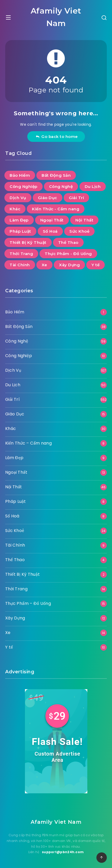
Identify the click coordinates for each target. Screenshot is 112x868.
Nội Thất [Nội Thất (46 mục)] (84, 220)
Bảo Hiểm (15, 312)
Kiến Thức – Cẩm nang (28, 443)
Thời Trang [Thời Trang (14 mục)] (21, 254)
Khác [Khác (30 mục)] (15, 209)
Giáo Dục (15, 414)
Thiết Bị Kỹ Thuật (22, 574)
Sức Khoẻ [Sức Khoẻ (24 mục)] (79, 231)
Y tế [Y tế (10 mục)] (95, 265)
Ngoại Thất (16, 472)
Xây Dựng (15, 618)
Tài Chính (15, 545)
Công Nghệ (17, 341)
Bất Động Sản (19, 327)
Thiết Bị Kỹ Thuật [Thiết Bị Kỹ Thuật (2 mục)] (28, 242)
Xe (8, 633)
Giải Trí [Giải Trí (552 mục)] (76, 198)
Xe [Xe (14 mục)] (44, 265)
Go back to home (57, 137)
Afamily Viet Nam (56, 17)
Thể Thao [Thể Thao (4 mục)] (68, 242)
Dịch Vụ (13, 370)
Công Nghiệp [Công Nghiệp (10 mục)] (24, 186)
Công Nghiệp (19, 356)
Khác (11, 429)
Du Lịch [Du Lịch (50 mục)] (93, 186)
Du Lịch (13, 385)
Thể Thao (15, 560)
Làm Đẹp (14, 458)
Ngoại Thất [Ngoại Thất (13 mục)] (52, 220)
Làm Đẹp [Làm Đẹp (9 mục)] (19, 220)
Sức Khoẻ (15, 531)
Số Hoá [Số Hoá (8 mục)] (50, 231)
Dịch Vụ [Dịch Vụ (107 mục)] (18, 198)
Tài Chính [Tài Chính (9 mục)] (20, 265)
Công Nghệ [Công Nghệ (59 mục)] (61, 186)
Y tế (9, 647)
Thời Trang (16, 589)
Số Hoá (12, 516)
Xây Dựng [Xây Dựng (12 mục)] (69, 265)
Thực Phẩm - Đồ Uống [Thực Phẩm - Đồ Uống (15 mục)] (68, 254)
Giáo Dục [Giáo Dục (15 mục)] (48, 198)
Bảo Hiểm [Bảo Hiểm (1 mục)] (20, 175)
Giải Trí (12, 399)
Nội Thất (14, 487)
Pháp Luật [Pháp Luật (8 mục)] (20, 231)
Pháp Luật (15, 501)
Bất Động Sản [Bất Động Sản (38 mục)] (56, 175)
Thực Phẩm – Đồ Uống (28, 603)
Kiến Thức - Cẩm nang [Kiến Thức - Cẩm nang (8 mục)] (56, 209)
